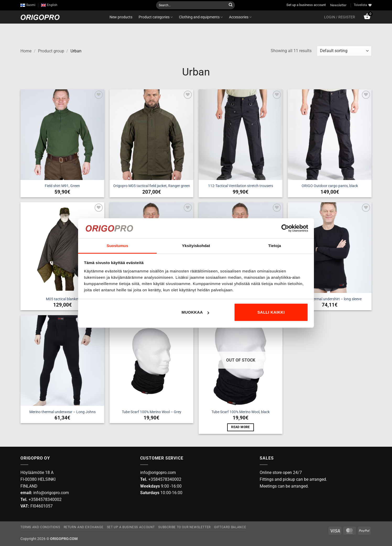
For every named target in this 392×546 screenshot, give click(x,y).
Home (26, 51)
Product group (51, 51)
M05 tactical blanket (62, 299)
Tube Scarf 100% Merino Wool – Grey (152, 412)
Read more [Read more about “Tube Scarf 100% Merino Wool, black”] (240, 427)
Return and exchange (84, 527)
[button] (340, 17)
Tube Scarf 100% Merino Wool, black (241, 412)
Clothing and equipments (201, 17)
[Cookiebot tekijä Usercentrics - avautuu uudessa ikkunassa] (285, 228)
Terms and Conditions (40, 527)
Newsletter (338, 5)
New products (121, 17)
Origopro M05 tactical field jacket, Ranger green (152, 186)
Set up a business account (306, 5)
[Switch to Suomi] (28, 5)
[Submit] (231, 5)
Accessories (240, 17)
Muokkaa (195, 312)
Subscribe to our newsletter (184, 527)
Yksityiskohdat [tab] (196, 246)
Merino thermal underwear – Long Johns (62, 412)
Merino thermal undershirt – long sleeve (330, 299)
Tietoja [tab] (275, 246)
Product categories (156, 17)
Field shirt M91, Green (62, 186)
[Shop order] (344, 51)
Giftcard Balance (230, 527)
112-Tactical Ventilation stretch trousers (241, 186)
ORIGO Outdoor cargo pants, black (330, 186)
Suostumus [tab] (118, 246)
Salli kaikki (271, 312)
